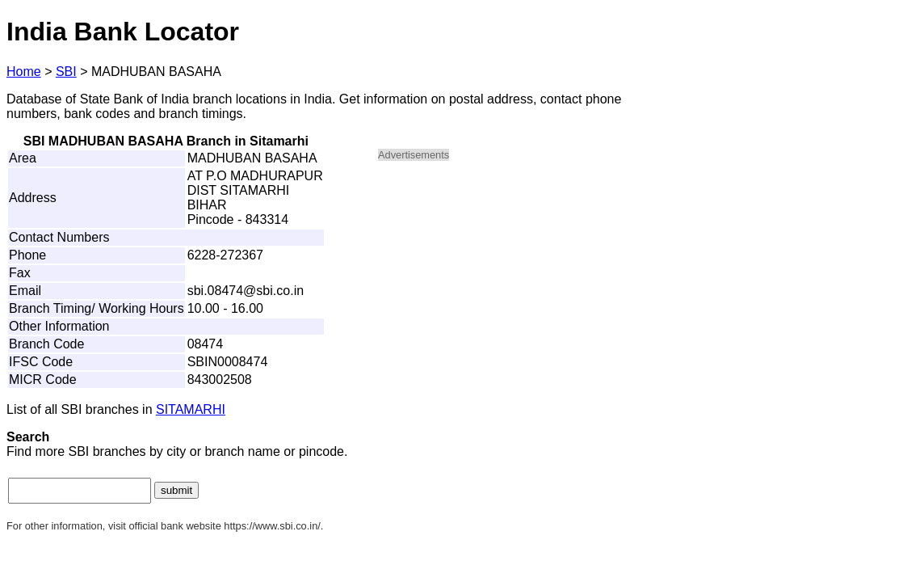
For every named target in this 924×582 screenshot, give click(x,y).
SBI (66, 72)
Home (24, 72)
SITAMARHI (191, 409)
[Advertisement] (515, 288)
